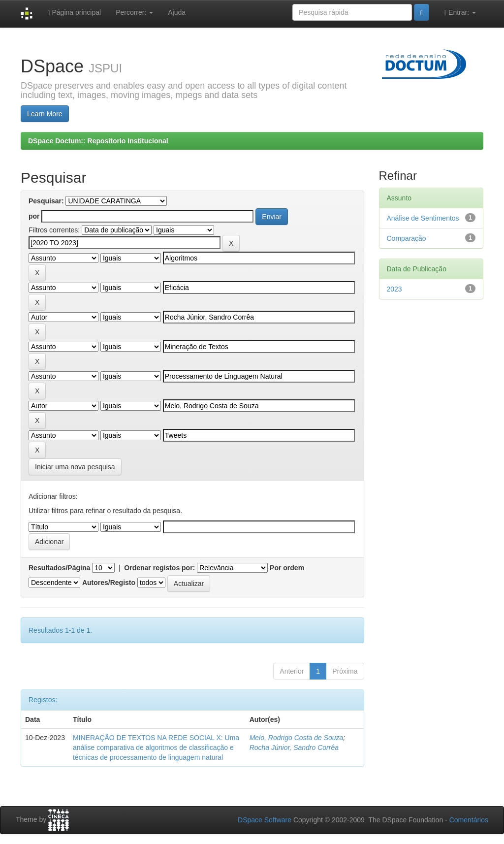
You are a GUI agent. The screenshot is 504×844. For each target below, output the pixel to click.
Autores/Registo (109, 583)
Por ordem (287, 568)
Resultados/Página (59, 568)
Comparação (407, 238)
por (34, 216)
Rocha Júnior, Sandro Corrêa (294, 747)
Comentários (469, 820)
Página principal (74, 13)
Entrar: (460, 13)
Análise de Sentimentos (423, 218)
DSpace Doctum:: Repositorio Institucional (98, 141)
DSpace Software (265, 820)
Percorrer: (134, 12)
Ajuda (177, 12)
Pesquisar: (46, 201)
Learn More (45, 114)
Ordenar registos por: (159, 568)
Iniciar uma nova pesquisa (75, 467)
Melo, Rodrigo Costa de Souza (297, 738)
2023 (394, 289)
